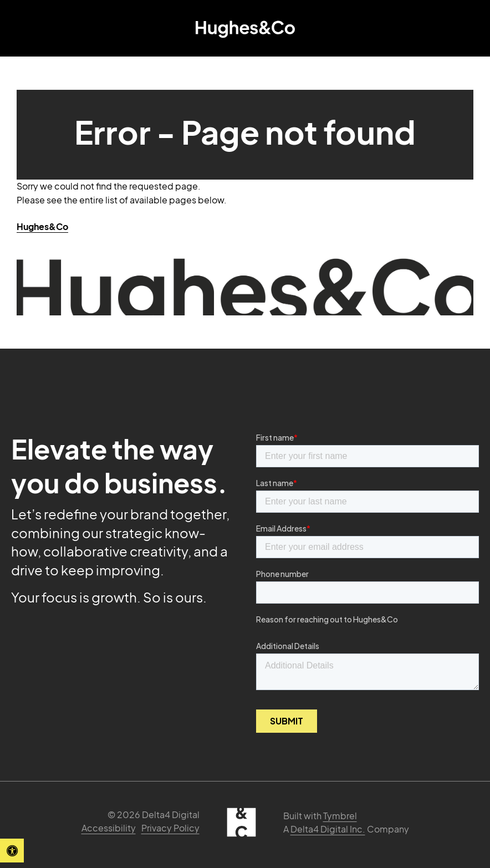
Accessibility (109, 828)
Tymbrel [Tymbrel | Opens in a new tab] (340, 816)
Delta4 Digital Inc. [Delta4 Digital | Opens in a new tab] (328, 829)
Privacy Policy (170, 828)
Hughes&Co (42, 226)
